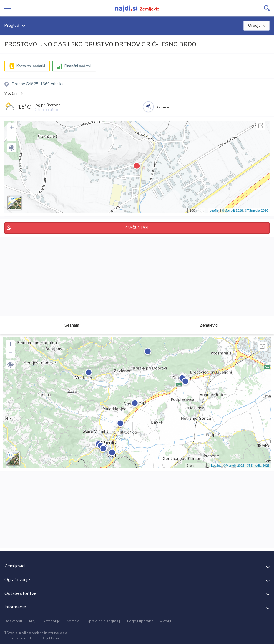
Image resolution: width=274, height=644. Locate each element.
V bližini (11, 93)
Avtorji (166, 621)
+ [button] (12, 128)
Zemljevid (205, 325)
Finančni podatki (78, 66)
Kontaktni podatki (31, 66)
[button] (12, 148)
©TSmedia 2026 (256, 210)
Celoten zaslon (261, 126)
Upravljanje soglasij (103, 621)
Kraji (33, 621)
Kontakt (73, 621)
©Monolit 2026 (232, 210)
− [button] (12, 137)
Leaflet (214, 210)
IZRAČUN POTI (137, 228)
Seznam (68, 325)
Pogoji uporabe (140, 621)
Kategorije (52, 621)
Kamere (163, 107)
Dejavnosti (13, 621)
